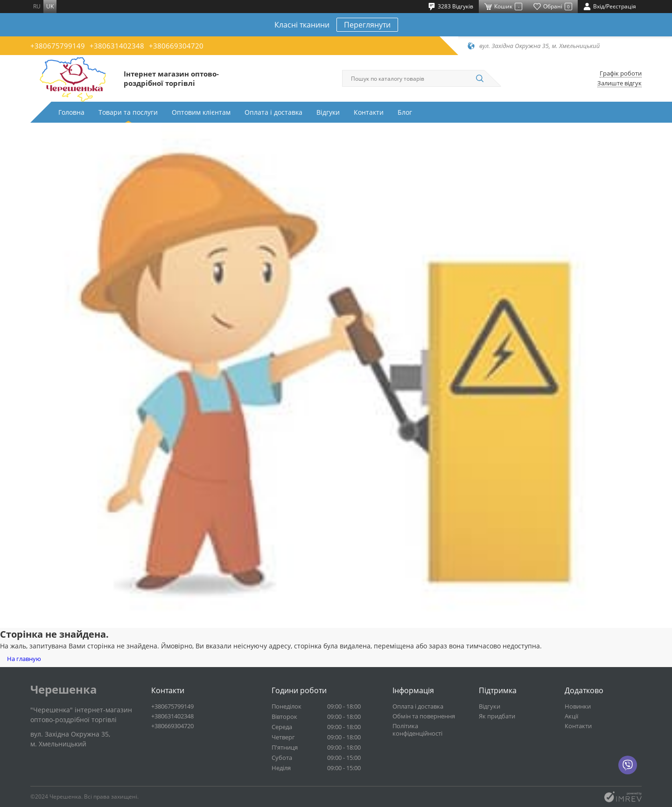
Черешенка (64, 689)
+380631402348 (117, 46)
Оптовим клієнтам (201, 112)
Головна (71, 112)
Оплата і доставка (273, 112)
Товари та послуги (128, 112)
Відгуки (328, 112)
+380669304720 (176, 46)
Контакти (369, 112)
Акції (571, 716)
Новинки (578, 706)
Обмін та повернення (424, 716)
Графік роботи (621, 73)
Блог (405, 112)
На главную (24, 659)
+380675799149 (58, 46)
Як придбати (497, 716)
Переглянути (367, 25)
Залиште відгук (619, 83)
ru (37, 6)
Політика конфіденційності (417, 730)
